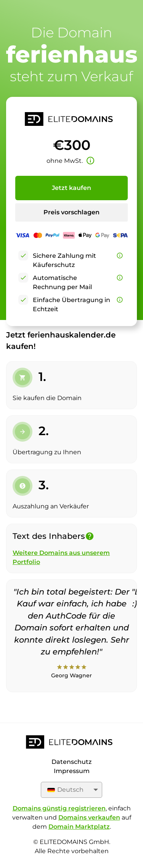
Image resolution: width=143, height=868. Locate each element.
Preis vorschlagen (71, 212)
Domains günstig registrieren (59, 808)
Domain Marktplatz (79, 827)
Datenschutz (71, 762)
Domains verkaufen (89, 817)
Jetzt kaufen (71, 188)
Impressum (72, 771)
